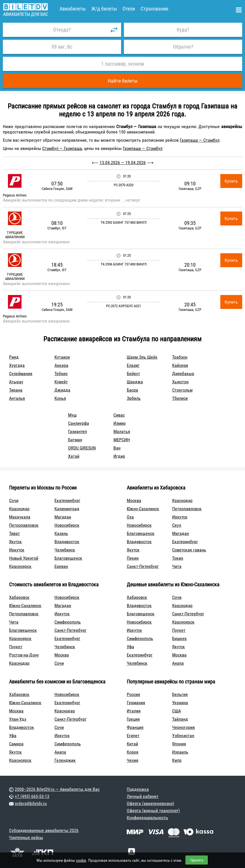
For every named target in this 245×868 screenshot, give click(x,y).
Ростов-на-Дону (24, 655)
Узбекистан (183, 736)
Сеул (177, 525)
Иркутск (17, 550)
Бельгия (180, 694)
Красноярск (20, 566)
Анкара (61, 365)
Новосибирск (67, 525)
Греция (133, 719)
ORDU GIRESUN (82, 448)
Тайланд (180, 719)
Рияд (14, 357)
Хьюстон (180, 382)
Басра (132, 390)
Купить (231, 181)
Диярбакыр (183, 374)
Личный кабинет (143, 796)
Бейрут (133, 374)
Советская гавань (189, 550)
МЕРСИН (122, 440)
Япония (179, 744)
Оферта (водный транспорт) (153, 811)
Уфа (130, 647)
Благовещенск (68, 558)
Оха (130, 517)
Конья (60, 398)
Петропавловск (24, 525)
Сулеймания (21, 374)
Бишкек (179, 638)
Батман (75, 440)
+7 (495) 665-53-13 (32, 796)
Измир (120, 423)
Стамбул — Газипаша (62, 148)
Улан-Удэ (18, 719)
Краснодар (19, 509)
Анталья (17, 398)
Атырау (16, 382)
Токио (178, 558)
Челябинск (65, 550)
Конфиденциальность (147, 818)
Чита (177, 566)
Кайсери (180, 365)
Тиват (14, 533)
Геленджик (65, 760)
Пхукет (16, 647)
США (177, 711)
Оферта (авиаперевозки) (150, 803)
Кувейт (61, 382)
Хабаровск (19, 597)
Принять (197, 860)
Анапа (178, 663)
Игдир (119, 456)
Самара (16, 744)
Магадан (63, 517)
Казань (61, 533)
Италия (134, 711)
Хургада (17, 365)
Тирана (16, 390)
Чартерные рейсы (26, 837)
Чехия (133, 760)
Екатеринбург (67, 500)
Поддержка (138, 789)
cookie (81, 860)
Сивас (119, 415)
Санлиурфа (79, 423)
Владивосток (67, 542)
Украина (180, 703)
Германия (136, 703)
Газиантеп (78, 431)
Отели (129, 9)
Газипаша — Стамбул (200, 140)
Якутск (15, 542)
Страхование (154, 9)
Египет (133, 736)
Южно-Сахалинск (143, 509)
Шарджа (135, 382)
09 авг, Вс (62, 47)
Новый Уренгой (24, 558)
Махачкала (20, 517)
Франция (135, 727)
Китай (132, 744)
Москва (134, 500)
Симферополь (68, 622)
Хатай (74, 456)
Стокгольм (182, 390)
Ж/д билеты (104, 9)
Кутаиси (62, 357)
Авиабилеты (73, 9)
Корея (133, 752)
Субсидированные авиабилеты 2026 (44, 830)
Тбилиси (180, 398)
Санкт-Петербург (143, 566)
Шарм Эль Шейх (142, 357)
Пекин (133, 558)
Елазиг (133, 365)
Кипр (177, 760)
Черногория (183, 727)
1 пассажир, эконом (123, 64)
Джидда (62, 390)
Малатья (122, 431)
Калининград (67, 509)
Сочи (14, 500)
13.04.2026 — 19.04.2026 (123, 163)
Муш (72, 415)
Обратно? (183, 47)
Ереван (61, 566)
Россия (133, 694)
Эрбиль (134, 398)
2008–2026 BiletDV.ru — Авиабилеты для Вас (57, 789)
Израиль (180, 752)
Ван (117, 448)
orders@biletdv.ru (31, 803)
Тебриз (61, 374)
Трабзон (180, 357)
